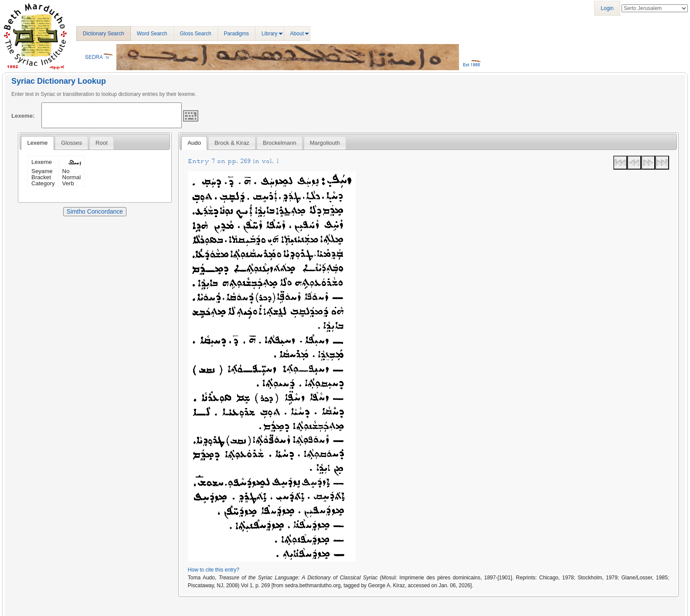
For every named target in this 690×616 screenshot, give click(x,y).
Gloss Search (196, 34)
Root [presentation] (102, 143)
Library (270, 34)
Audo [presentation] (194, 143)
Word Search (152, 34)
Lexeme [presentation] (37, 143)
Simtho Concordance (95, 211)
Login (607, 8)
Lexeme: (23, 116)
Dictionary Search (104, 34)
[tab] (37, 143)
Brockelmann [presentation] (280, 143)
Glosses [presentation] (71, 143)
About (297, 34)
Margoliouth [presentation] (325, 143)
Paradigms (236, 34)
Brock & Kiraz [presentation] (232, 143)
